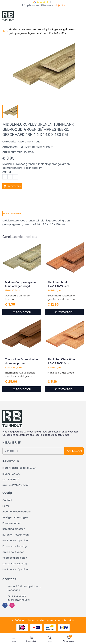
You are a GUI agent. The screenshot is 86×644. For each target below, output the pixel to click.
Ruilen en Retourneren (16, 535)
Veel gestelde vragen (15, 517)
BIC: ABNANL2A (11, 474)
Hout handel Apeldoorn (16, 540)
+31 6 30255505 (17, 596)
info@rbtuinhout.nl (19, 600)
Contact (7, 500)
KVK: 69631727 (11, 480)
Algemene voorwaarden (17, 512)
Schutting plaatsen (14, 529)
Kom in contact (12, 523)
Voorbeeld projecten (15, 558)
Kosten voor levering (15, 546)
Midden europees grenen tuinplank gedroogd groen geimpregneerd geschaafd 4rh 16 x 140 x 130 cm (42, 31)
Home (6, 506)
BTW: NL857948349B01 (15, 485)
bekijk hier (59, 5)
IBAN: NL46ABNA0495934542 (19, 468)
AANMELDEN (74, 451)
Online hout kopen (13, 552)
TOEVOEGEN (12, 186)
